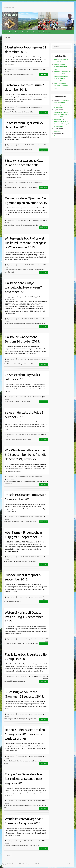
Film (34, 32)
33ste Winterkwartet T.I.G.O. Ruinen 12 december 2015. (24, 163)
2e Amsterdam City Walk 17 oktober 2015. (23, 377)
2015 (32, 69)
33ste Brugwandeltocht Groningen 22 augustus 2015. (24, 694)
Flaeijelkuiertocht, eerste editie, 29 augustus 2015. (26, 657)
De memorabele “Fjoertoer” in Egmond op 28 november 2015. (26, 200)
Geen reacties (11, 110)
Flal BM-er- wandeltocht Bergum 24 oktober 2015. (22, 339)
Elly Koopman (10, 69)
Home (5, 32)
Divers (29, 32)
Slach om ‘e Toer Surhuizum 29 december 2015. (25, 87)
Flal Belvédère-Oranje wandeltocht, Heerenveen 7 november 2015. (23, 287)
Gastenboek (47, 32)
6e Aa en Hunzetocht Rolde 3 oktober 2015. (24, 415)
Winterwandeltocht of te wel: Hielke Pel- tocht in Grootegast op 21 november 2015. (25, 243)
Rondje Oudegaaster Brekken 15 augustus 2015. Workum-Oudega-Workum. (25, 734)
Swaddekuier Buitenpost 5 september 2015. (23, 577)
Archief (22, 32)
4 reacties (39, 677)
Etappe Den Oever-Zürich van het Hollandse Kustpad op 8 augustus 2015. (24, 779)
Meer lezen (43, 74)
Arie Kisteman (58, 119)
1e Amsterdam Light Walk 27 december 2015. (24, 125)
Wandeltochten (14, 32)
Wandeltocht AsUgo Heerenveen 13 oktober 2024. (61, 67)
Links (39, 32)
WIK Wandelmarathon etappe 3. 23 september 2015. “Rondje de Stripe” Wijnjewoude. (26, 455)
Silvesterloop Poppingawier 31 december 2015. (25, 50)
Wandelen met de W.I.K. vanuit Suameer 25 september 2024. (61, 79)
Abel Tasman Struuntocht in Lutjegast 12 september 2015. (25, 535)
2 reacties (39, 597)
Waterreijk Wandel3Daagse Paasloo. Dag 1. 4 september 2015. (24, 617)
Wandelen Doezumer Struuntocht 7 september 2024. (61, 86)
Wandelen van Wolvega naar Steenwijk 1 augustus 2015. (24, 821)
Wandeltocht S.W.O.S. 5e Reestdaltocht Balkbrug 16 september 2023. (61, 114)
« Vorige (8, 855)
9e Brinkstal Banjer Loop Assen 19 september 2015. (26, 497)
